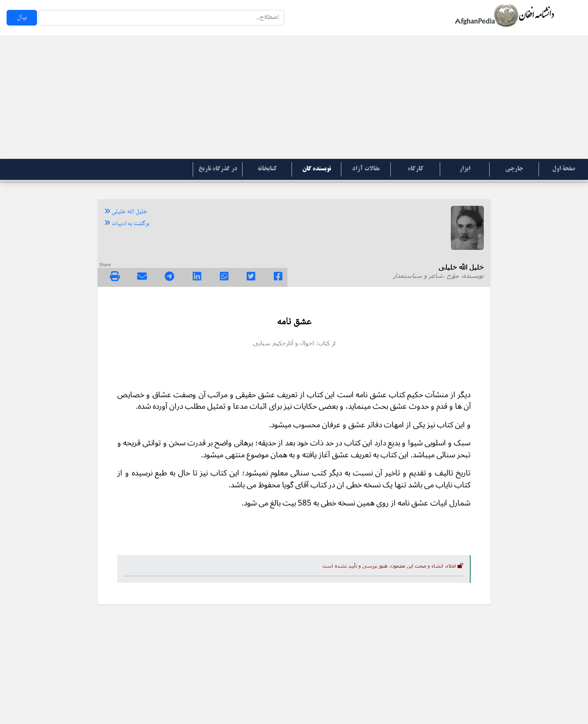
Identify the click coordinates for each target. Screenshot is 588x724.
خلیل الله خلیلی (126, 212)
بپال (22, 17)
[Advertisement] (294, 97)
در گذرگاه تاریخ (218, 169)
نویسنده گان (317, 169)
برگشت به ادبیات (127, 224)
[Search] (161, 18)
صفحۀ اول (564, 169)
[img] (115, 276)
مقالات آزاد (366, 169)
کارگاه (415, 169)
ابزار (465, 169)
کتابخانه (267, 169)
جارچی (514, 169)
